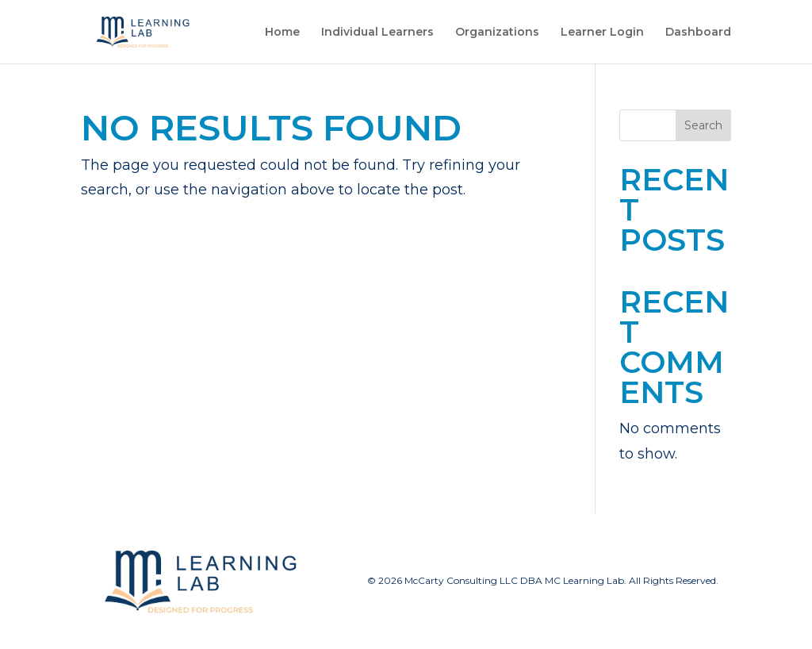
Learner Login (602, 33)
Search (703, 125)
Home (282, 33)
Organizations (497, 33)
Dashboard (698, 33)
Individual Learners (377, 33)
